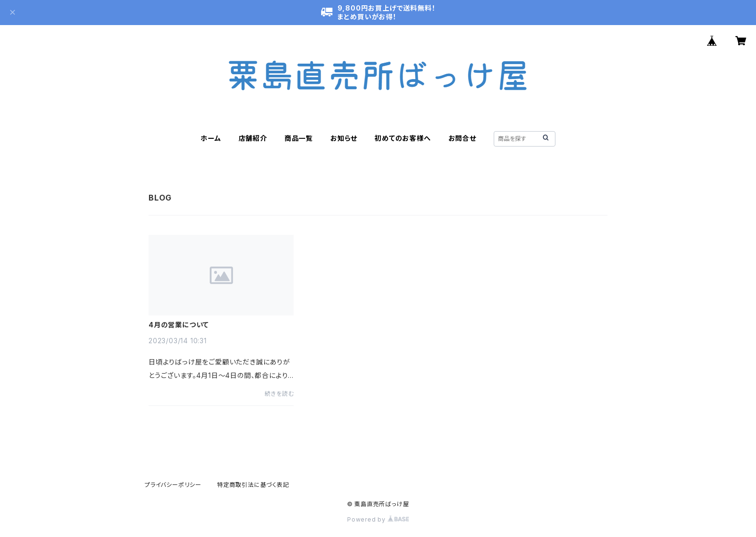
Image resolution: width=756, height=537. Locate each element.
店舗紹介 (253, 138)
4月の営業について (179, 325)
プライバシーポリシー (173, 485)
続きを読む (279, 394)
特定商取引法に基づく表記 (253, 485)
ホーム (211, 138)
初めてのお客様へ (403, 138)
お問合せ (462, 138)
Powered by (378, 519)
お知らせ (344, 138)
